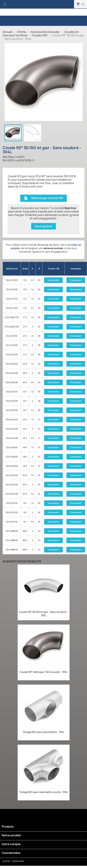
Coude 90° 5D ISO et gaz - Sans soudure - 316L (43, 614)
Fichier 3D (54, 269)
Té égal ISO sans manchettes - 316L (43, 732)
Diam (25, 269)
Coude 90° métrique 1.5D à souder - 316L (43, 672)
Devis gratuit (43, 226)
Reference (12, 269)
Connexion (53, 280)
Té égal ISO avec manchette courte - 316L (44, 792)
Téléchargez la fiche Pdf (43, 198)
